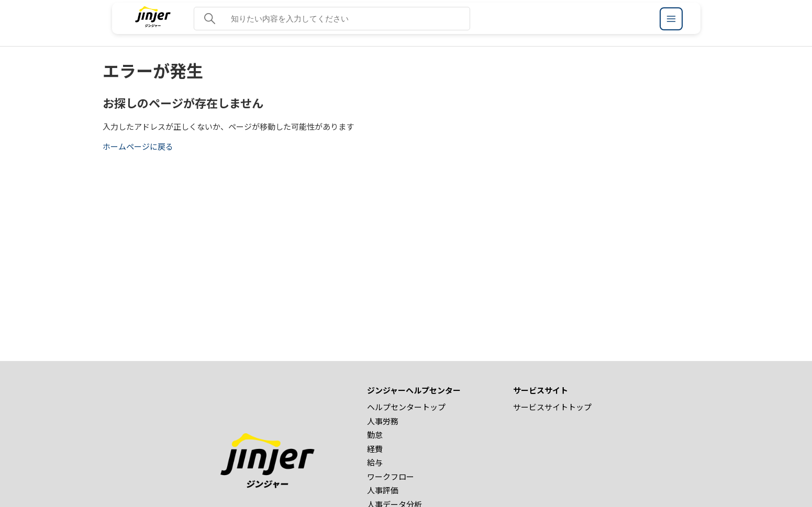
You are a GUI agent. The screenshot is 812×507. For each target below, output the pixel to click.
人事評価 (383, 490)
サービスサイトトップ (552, 407)
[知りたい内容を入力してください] (332, 19)
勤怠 (375, 435)
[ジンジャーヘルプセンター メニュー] (671, 19)
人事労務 (383, 421)
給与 (375, 462)
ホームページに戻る (138, 146)
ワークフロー (391, 476)
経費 (375, 449)
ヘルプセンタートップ (406, 407)
